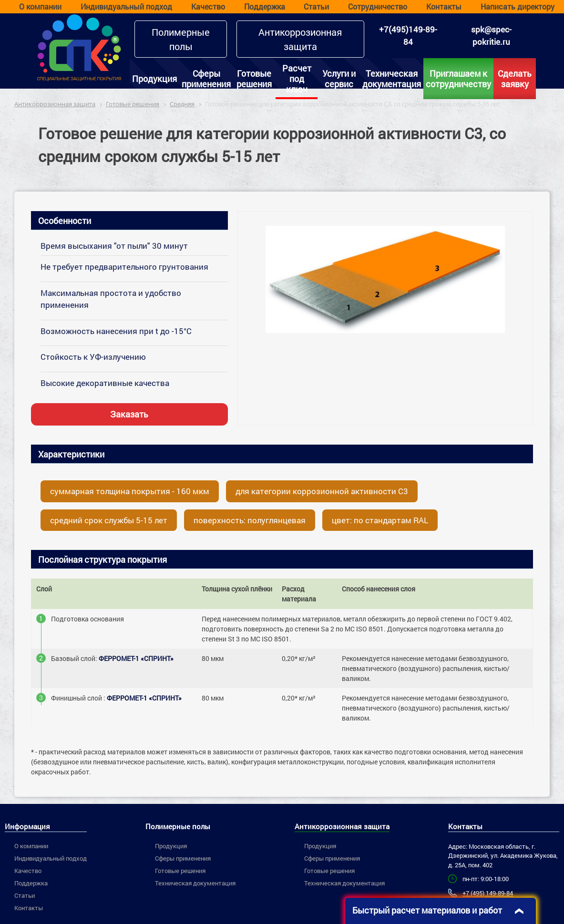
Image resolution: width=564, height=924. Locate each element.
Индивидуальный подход (126, 6)
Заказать (129, 414)
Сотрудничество (378, 6)
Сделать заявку (515, 79)
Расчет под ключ (297, 79)
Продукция (154, 79)
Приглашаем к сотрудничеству (458, 79)
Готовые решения (254, 79)
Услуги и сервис (339, 79)
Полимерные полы (181, 39)
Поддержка (265, 6)
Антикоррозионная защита (300, 39)
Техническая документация (392, 79)
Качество (208, 6)
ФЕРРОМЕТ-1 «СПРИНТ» (136, 658)
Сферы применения (206, 79)
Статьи (316, 6)
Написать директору (518, 6)
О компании (40, 6)
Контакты (444, 6)
